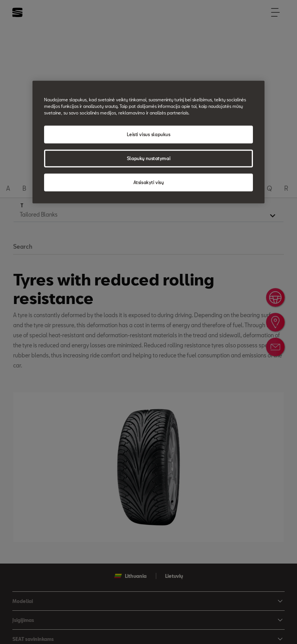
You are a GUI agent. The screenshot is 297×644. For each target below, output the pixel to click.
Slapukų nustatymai (148, 158)
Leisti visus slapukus (149, 134)
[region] (148, 142)
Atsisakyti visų (149, 182)
